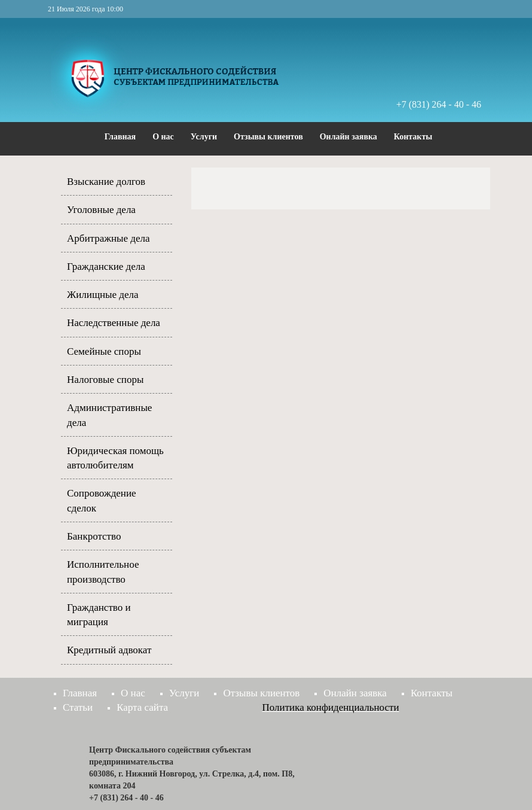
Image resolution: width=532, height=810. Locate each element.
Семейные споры (104, 351)
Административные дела (109, 415)
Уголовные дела (101, 210)
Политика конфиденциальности (331, 707)
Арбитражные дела (108, 238)
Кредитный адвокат (109, 650)
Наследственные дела (114, 323)
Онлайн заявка (348, 137)
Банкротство (94, 536)
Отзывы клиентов (268, 137)
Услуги (204, 137)
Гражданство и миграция (99, 615)
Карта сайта (142, 707)
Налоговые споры (105, 380)
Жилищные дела (103, 295)
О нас (163, 137)
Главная (120, 137)
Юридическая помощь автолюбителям (115, 458)
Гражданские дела (106, 267)
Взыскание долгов (106, 182)
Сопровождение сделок (102, 500)
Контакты (413, 137)
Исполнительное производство (103, 572)
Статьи (78, 707)
